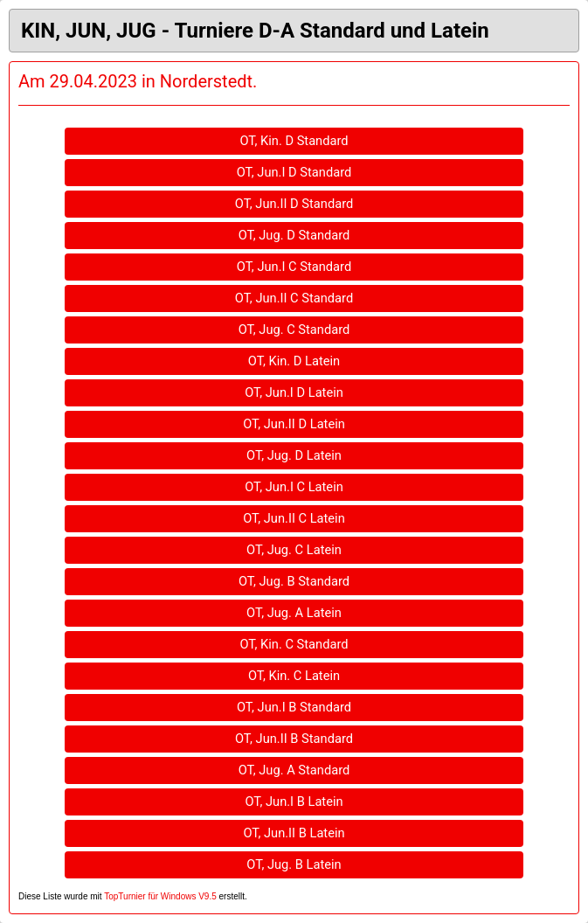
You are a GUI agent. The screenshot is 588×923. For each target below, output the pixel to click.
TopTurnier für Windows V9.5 (160, 896)
